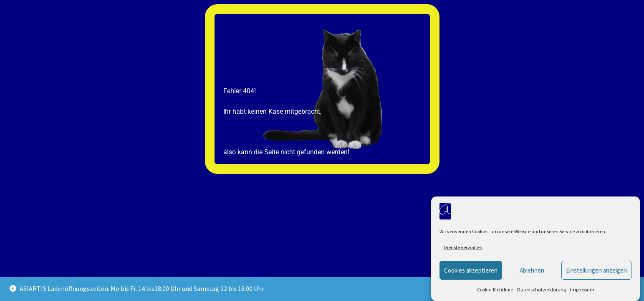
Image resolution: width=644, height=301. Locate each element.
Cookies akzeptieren (471, 270)
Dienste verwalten (463, 247)
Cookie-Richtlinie (495, 290)
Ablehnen (532, 270)
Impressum (582, 290)
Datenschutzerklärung (542, 290)
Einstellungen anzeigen (596, 270)
